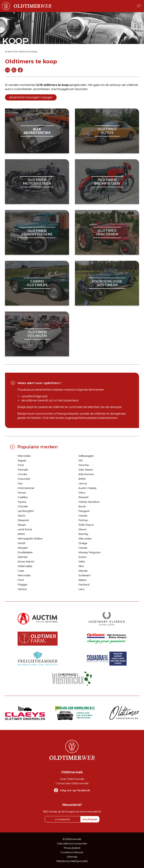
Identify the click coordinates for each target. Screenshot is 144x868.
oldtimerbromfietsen (107, 182)
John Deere (86, 470)
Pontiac (83, 520)
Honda (83, 516)
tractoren (81, 89)
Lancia (83, 483)
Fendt (21, 543)
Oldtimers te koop (28, 52)
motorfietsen (23, 89)
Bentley (83, 534)
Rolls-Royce (86, 525)
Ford (21, 465)
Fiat (20, 483)
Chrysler (23, 506)
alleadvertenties (37, 131)
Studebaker (25, 552)
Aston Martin (26, 561)
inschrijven (90, 819)
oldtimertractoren (107, 232)
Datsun (22, 589)
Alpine (82, 580)
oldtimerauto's (107, 131)
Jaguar (22, 460)
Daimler (23, 557)
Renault (83, 497)
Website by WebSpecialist (72, 861)
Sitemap (72, 857)
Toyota (22, 502)
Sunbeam (85, 575)
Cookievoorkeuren (72, 852)
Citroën (22, 474)
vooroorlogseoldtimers (107, 283)
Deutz (21, 516)
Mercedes (24, 456)
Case (21, 571)
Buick (82, 506)
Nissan (22, 525)
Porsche (84, 465)
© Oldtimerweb (72, 839)
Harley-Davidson (89, 502)
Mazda (83, 571)
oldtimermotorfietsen (37, 182)
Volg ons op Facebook (75, 790)
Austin (82, 557)
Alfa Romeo (86, 474)
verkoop (115, 85)
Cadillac (23, 497)
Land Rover (25, 529)
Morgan (23, 548)
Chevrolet (24, 479)
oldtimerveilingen (37, 334)
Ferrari (22, 493)
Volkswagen (86, 456)
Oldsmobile (25, 566)
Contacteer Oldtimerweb (72, 783)
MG (81, 460)
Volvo (82, 493)
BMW (82, 479)
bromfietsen (41, 89)
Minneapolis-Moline (30, 539)
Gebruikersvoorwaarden (72, 844)
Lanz (81, 589)
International (26, 488)
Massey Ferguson (89, 552)
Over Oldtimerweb (72, 779)
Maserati (23, 520)
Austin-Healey (87, 488)
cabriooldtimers (37, 283)
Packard (84, 584)
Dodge (83, 543)
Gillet (82, 561)
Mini (81, 566)
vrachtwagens (61, 89)
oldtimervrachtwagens (37, 232)
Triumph (23, 470)
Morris (82, 529)
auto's (9, 89)
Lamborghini (26, 511)
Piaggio (22, 584)
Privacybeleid (72, 848)
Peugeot (84, 511)
